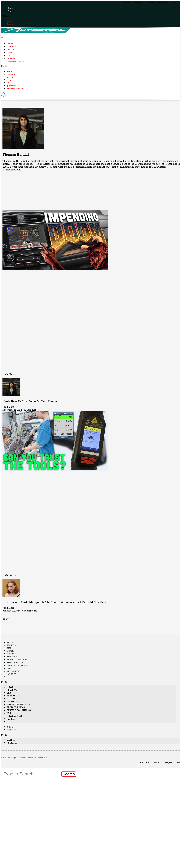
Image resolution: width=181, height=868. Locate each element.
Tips (10, 55)
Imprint (11, 674)
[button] (90, 16)
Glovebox (12, 58)
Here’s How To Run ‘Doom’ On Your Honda (30, 401)
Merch (11, 49)
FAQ (9, 668)
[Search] (69, 774)
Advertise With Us (17, 660)
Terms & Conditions (17, 665)
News (10, 44)
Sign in (11, 8)
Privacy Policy (15, 662)
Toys (10, 52)
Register (11, 11)
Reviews (12, 47)
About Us (12, 657)
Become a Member (16, 61)
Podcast (11, 654)
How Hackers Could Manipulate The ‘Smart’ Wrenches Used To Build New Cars (54, 602)
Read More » (9, 407)
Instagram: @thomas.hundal (138, 167)
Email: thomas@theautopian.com (104, 167)
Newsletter (13, 671)
